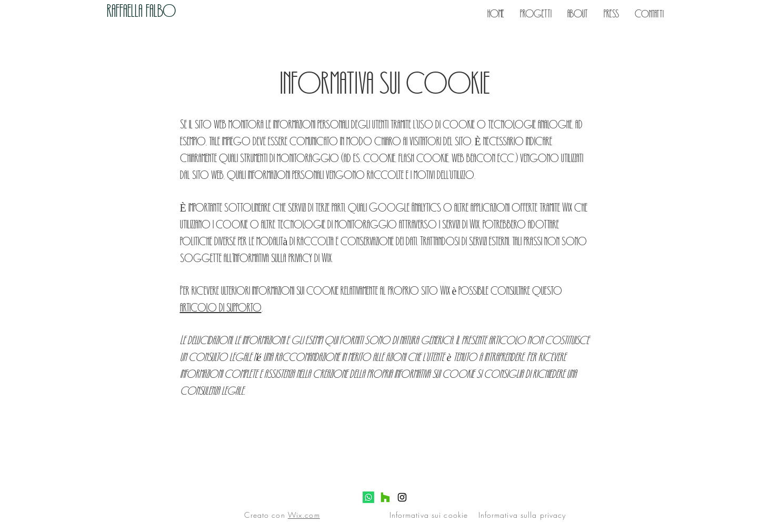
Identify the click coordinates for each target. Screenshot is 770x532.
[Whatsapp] (368, 497)
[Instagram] (402, 497)
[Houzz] (385, 497)
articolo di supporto (221, 307)
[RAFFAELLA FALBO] (163, 11)
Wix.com (304, 515)
